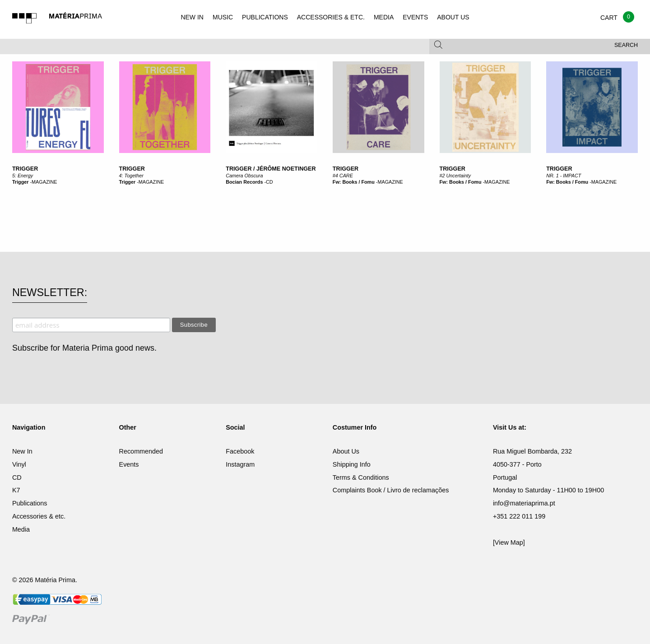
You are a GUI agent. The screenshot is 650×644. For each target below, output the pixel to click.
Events (129, 464)
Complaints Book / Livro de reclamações (391, 490)
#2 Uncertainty (455, 176)
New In (22, 451)
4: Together (131, 176)
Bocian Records (244, 182)
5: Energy (23, 176)
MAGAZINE (44, 182)
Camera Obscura (244, 176)
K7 (16, 490)
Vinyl (19, 464)
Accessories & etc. (39, 516)
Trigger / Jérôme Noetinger (271, 169)
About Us (346, 451)
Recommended (141, 451)
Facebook (240, 451)
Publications (30, 503)
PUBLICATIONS (265, 17)
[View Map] (509, 542)
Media (21, 529)
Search (626, 45)
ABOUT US (453, 17)
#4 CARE (343, 176)
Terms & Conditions (361, 477)
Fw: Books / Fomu (354, 182)
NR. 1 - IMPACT (564, 176)
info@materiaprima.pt (524, 503)
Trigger (25, 169)
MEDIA (384, 17)
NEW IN (192, 17)
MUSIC (223, 17)
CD (269, 182)
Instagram (240, 464)
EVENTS (415, 17)
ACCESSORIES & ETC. (331, 17)
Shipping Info (352, 464)
